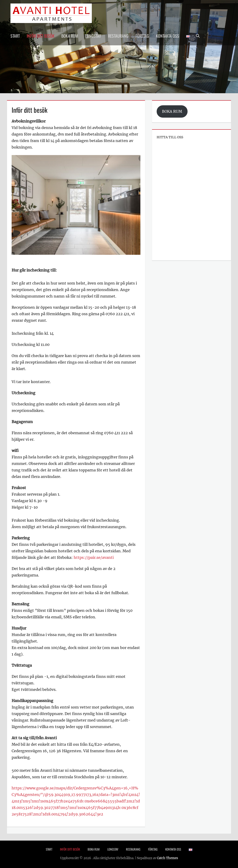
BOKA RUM (172, 111)
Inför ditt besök (41, 36)
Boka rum (70, 36)
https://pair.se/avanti (94, 557)
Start (15, 36)
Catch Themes (167, 858)
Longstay (93, 36)
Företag (142, 36)
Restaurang (118, 36)
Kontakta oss (168, 36)
